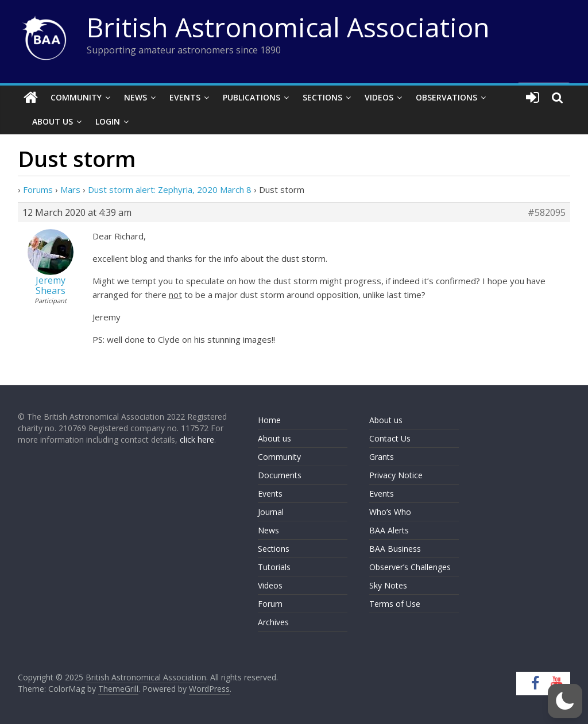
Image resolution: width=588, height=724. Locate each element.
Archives (273, 622)
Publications (252, 97)
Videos (379, 97)
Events (185, 97)
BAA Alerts (389, 530)
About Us (53, 121)
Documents (280, 475)
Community (76, 97)
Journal (271, 512)
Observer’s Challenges (410, 567)
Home (269, 420)
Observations (446, 97)
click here (197, 440)
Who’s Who (390, 512)
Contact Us (390, 438)
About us (274, 438)
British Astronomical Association (288, 27)
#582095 (547, 212)
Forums (38, 189)
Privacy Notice (396, 475)
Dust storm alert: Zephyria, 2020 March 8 (170, 189)
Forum (270, 604)
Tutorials (274, 567)
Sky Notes (388, 585)
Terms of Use (395, 604)
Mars (70, 189)
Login (108, 121)
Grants (382, 457)
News (136, 97)
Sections (322, 97)
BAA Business (395, 549)
